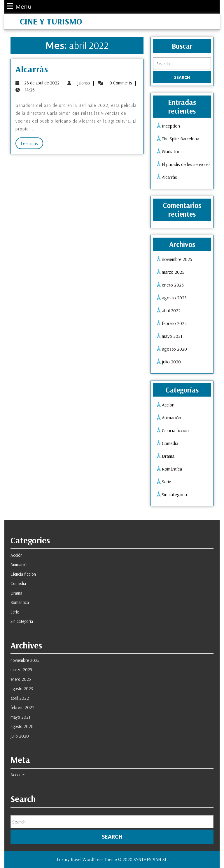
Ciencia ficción (175, 430)
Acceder (18, 775)
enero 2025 (173, 285)
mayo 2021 (172, 336)
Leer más (32, 144)
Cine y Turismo (51, 21)
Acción (168, 405)
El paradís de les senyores (186, 164)
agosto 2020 (174, 349)
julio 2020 (171, 362)
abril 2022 (171, 310)
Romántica (172, 469)
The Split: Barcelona (181, 139)
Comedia (170, 443)
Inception (171, 126)
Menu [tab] (19, 6)
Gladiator (171, 151)
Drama (168, 456)
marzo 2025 (173, 272)
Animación (171, 418)
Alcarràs (32, 69)
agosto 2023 (174, 298)
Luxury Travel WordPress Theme (87, 859)
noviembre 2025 (177, 259)
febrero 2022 (174, 323)
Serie (167, 482)
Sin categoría (174, 494)
